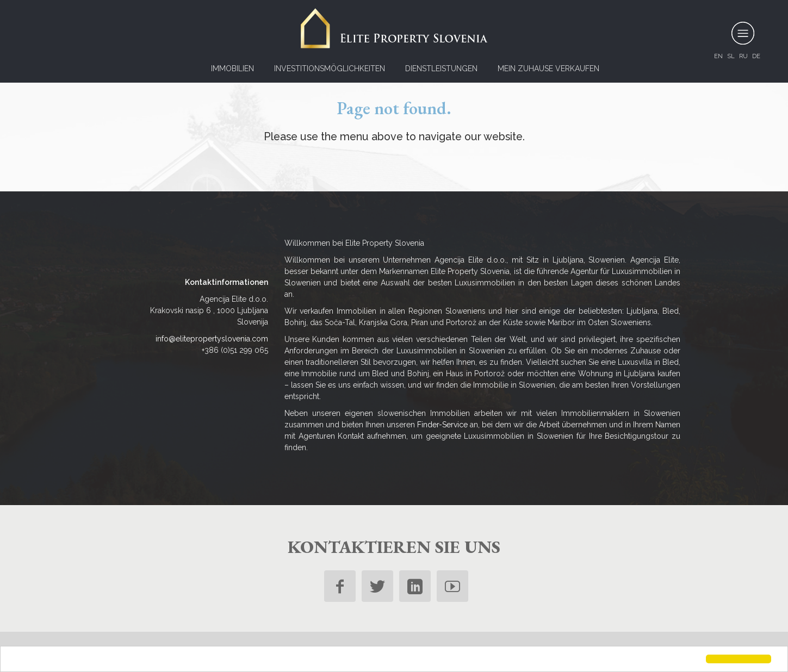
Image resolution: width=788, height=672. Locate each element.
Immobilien (232, 69)
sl (731, 56)
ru (743, 56)
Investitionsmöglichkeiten (330, 69)
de (756, 56)
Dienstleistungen (441, 69)
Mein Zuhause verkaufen (548, 69)
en (718, 56)
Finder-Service (442, 425)
